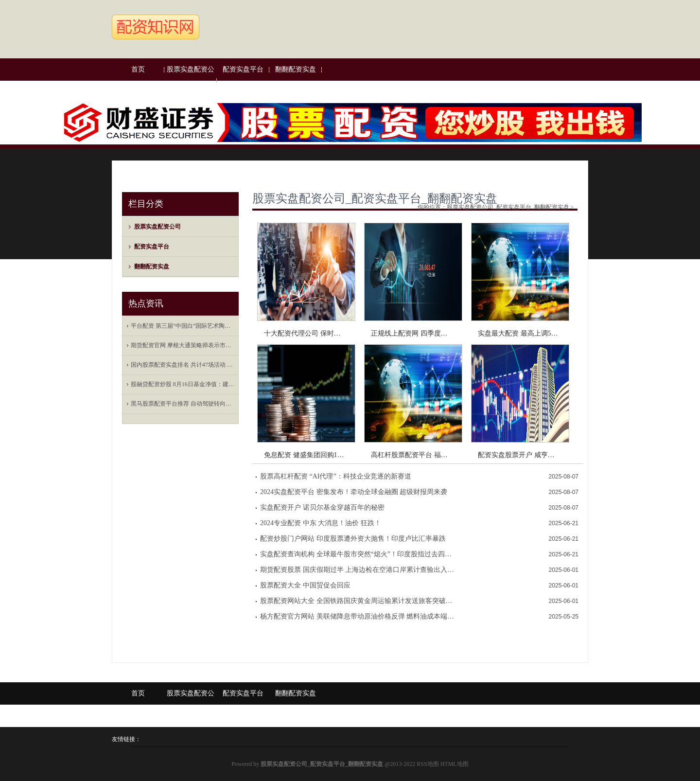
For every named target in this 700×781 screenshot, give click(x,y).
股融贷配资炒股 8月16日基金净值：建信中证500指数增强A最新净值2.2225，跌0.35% (183, 384)
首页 (138, 69)
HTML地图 (455, 764)
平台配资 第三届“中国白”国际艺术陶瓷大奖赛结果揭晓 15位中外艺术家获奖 (183, 326)
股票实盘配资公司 (191, 80)
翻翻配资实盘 (296, 69)
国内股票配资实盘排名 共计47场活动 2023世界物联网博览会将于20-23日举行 (183, 365)
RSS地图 (428, 764)
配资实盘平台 (243, 69)
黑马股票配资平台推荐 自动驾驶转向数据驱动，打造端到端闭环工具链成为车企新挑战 (183, 404)
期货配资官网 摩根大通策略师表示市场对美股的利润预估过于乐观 (183, 345)
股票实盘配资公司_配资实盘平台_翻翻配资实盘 (375, 198)
